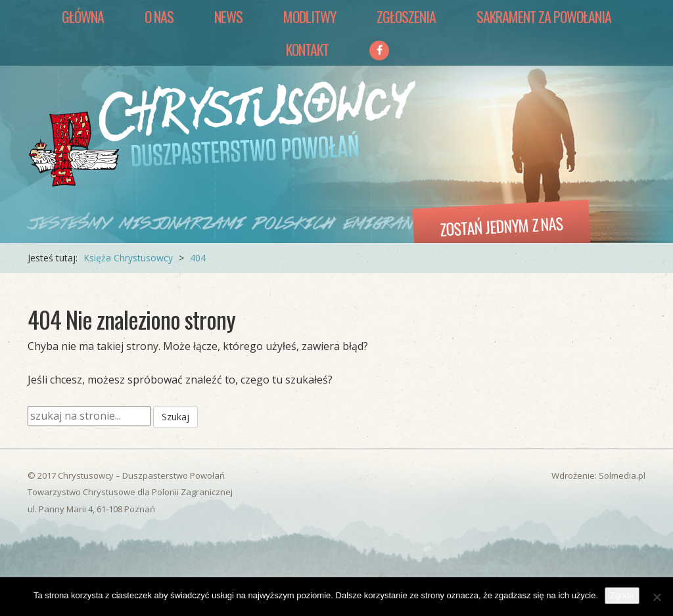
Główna (83, 16)
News (228, 16)
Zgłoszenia (406, 16)
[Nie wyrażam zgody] (657, 597)
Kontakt (307, 49)
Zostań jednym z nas (501, 226)
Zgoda (622, 595)
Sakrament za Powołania (544, 16)
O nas (159, 16)
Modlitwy (310, 16)
